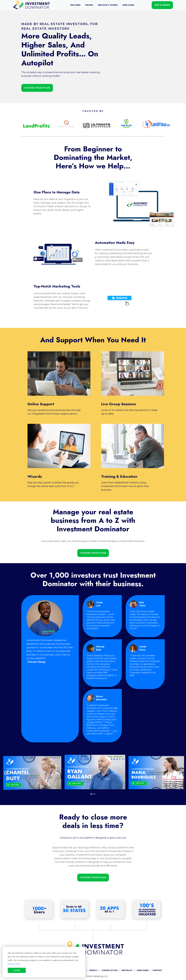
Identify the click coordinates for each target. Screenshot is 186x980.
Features (75, 5)
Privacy (93, 970)
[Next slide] (180, 773)
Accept (17, 970)
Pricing (89, 5)
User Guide (128, 5)
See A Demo (162, 5)
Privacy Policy (14, 964)
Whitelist (127, 970)
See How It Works (108, 5)
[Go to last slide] (6, 773)
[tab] (91, 794)
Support (157, 970)
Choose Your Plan (37, 88)
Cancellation (110, 970)
